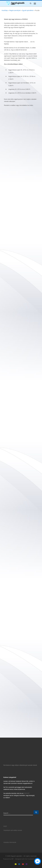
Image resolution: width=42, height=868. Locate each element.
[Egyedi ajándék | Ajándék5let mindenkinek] (8, 3)
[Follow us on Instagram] (26, 864)
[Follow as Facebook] (19, 864)
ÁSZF (5, 826)
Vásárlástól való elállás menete (13, 830)
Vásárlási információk (10, 842)
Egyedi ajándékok (28, 10)
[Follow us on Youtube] (23, 864)
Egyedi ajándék (16, 856)
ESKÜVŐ (27, 793)
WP (13, 859)
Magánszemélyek (15, 10)
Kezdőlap (5, 10)
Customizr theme (33, 859)
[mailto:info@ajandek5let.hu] (16, 864)
